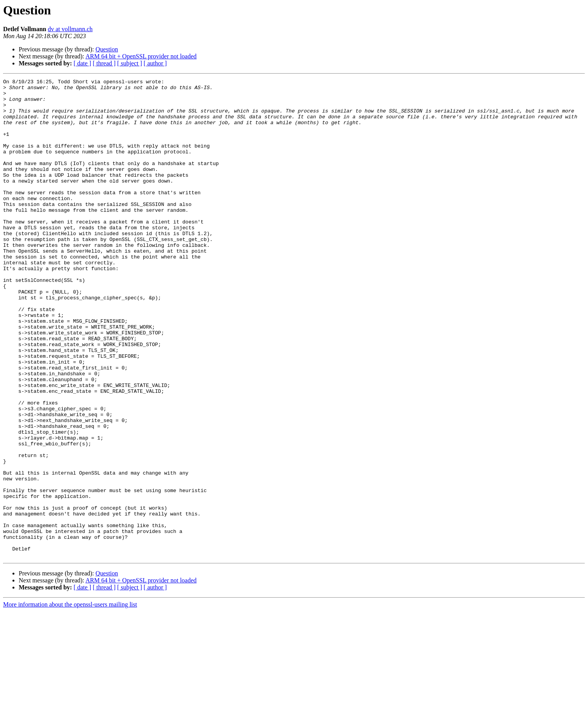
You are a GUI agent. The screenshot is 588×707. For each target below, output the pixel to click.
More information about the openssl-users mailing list (70, 700)
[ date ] (82, 63)
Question (107, 49)
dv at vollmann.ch (70, 29)
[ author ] (155, 63)
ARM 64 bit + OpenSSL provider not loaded (141, 56)
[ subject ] (130, 63)
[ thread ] (104, 63)
